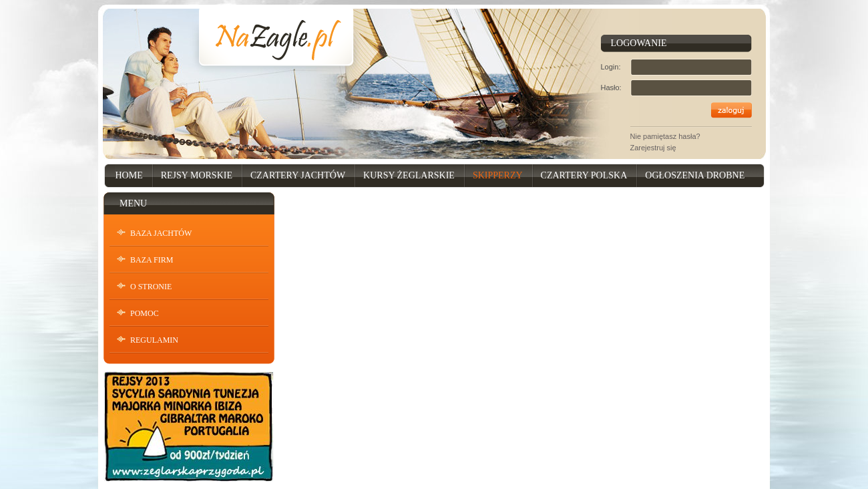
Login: (611, 67)
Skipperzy (498, 175)
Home (129, 175)
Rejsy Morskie (197, 175)
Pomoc (145, 313)
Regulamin (154, 340)
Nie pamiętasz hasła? (665, 136)
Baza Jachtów (161, 233)
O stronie (151, 287)
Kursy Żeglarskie (409, 175)
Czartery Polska (584, 175)
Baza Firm (152, 260)
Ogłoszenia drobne (695, 175)
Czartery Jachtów (298, 175)
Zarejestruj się (653, 148)
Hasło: (611, 88)
